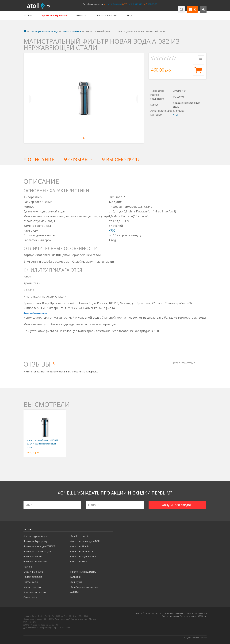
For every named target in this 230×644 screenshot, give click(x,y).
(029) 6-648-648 (114, 4)
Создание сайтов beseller (195, 638)
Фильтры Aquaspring (35, 541)
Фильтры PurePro (34, 556)
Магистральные (33, 587)
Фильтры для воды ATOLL (85, 541)
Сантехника (30, 597)
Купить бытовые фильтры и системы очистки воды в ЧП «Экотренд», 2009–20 (170, 613)
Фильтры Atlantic (80, 546)
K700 (176, 115)
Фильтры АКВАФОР (82, 551)
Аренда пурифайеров (36, 536)
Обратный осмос (33, 572)
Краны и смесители (35, 592)
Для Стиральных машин (84, 587)
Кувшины (76, 577)
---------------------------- (84, 567)
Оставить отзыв (183, 360)
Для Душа (76, 582)
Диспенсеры (31, 582)
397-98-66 (152, 4)
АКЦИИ (74, 592)
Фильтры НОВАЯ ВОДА (37, 551)
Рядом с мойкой (33, 577)
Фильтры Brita (79, 561)
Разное (28, 567)
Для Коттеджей (79, 536)
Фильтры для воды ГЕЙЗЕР (39, 546)
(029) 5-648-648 (135, 4)
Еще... (130, 15)
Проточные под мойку (83, 572)
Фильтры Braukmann (35, 561)
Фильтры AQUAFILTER (83, 556)
